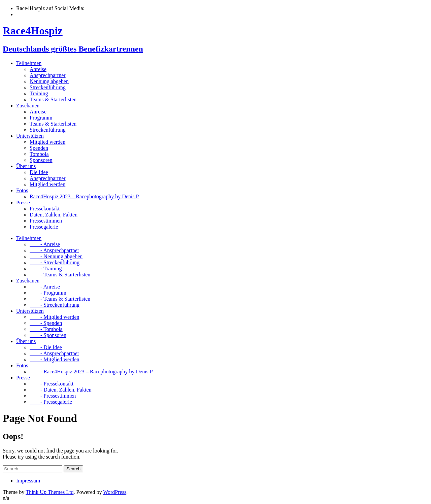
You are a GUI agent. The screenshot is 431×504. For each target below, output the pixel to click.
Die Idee (39, 172)
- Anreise (45, 244)
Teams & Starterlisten (53, 99)
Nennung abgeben (49, 81)
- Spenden (46, 323)
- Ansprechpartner (54, 250)
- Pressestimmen (53, 396)
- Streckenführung (55, 262)
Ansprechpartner (48, 75)
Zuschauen (28, 106)
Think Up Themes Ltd (49, 492)
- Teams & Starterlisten (60, 275)
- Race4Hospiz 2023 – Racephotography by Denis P (91, 372)
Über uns (26, 166)
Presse (23, 203)
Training (39, 93)
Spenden (39, 148)
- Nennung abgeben (56, 256)
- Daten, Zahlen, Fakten (61, 390)
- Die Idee (46, 347)
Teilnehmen (29, 63)
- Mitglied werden (55, 317)
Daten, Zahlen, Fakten (54, 215)
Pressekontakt (45, 209)
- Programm (48, 293)
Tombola (39, 154)
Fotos (22, 190)
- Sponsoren (48, 335)
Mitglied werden (47, 142)
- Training (46, 268)
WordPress (115, 492)
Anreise (38, 69)
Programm (41, 118)
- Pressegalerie (51, 402)
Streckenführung (48, 87)
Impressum (28, 481)
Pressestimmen (46, 221)
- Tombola (46, 329)
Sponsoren (41, 160)
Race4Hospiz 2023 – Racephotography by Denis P (84, 196)
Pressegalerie (44, 227)
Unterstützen (30, 136)
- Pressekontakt (52, 384)
